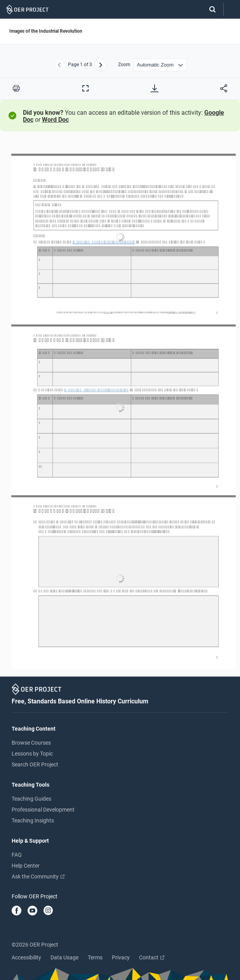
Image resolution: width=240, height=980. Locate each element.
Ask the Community (38, 877)
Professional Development (43, 810)
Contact (152, 957)
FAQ (17, 855)
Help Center (26, 866)
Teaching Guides (31, 799)
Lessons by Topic (32, 754)
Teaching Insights (33, 820)
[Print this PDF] (16, 88)
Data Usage (64, 957)
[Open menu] (232, 10)
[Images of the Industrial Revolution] (120, 408)
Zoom (124, 65)
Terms (95, 957)
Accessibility (26, 957)
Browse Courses (31, 743)
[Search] (209, 9)
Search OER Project (35, 764)
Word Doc (55, 120)
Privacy (121, 957)
